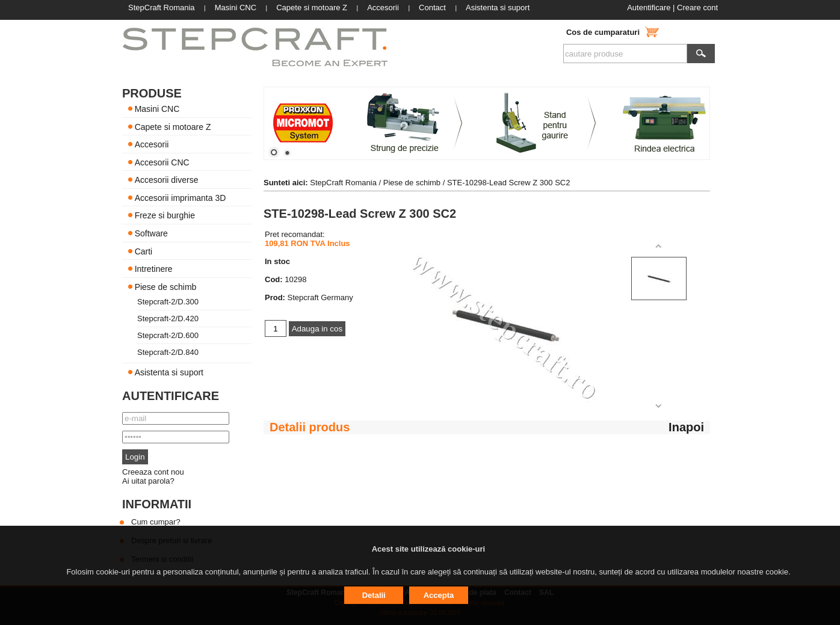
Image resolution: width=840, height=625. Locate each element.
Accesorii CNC (162, 162)
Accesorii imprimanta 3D (181, 197)
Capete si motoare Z (173, 126)
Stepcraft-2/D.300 (168, 302)
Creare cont (697, 8)
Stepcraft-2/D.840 (168, 352)
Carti (144, 251)
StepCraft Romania (343, 183)
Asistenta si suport (169, 372)
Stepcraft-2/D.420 (168, 319)
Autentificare (649, 8)
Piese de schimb (166, 286)
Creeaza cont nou (153, 472)
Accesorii (152, 144)
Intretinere (154, 269)
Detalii (374, 595)
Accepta (439, 595)
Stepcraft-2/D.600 (168, 335)
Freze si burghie (165, 215)
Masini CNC (157, 109)
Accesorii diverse (167, 180)
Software (151, 233)
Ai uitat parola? (148, 481)
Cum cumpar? (156, 522)
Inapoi (686, 427)
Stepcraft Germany (320, 297)
